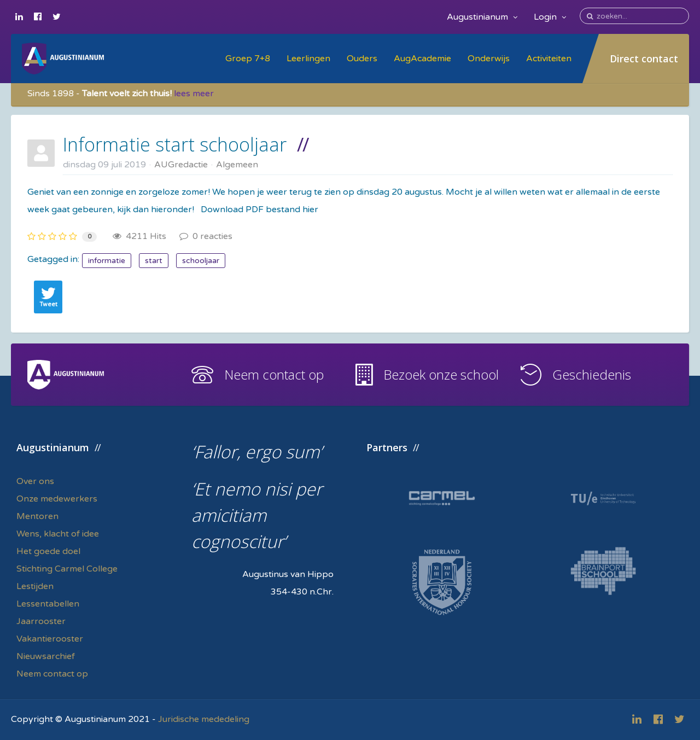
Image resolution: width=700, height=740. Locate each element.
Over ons (35, 481)
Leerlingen (308, 59)
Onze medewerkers (57, 499)
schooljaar (201, 261)
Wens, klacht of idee (58, 534)
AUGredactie (181, 165)
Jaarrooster (41, 621)
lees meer (194, 94)
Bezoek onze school (441, 374)
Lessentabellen (48, 604)
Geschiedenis (592, 374)
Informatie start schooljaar (175, 144)
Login (550, 17)
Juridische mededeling (204, 719)
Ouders (362, 59)
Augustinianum (482, 17)
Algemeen (237, 165)
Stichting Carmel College (67, 569)
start (154, 261)
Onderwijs (489, 59)
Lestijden (35, 586)
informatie (107, 261)
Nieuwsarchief (46, 656)
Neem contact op (274, 374)
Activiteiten (549, 59)
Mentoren (37, 516)
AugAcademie (422, 59)
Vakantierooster (50, 639)
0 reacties (206, 236)
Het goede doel (48, 551)
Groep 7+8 (248, 59)
